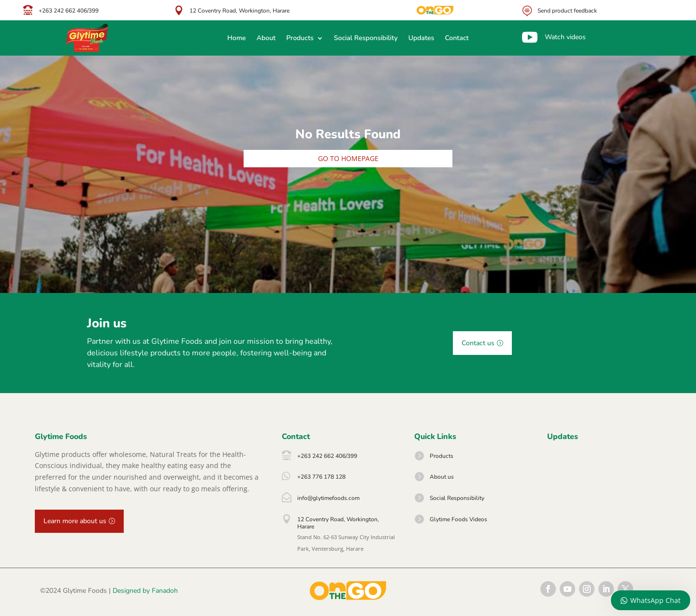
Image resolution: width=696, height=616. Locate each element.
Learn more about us (75, 521)
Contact (457, 39)
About (266, 39)
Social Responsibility (366, 39)
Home (236, 39)
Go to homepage (348, 158)
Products (300, 39)
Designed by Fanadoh (145, 591)
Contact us (478, 343)
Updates (421, 39)
